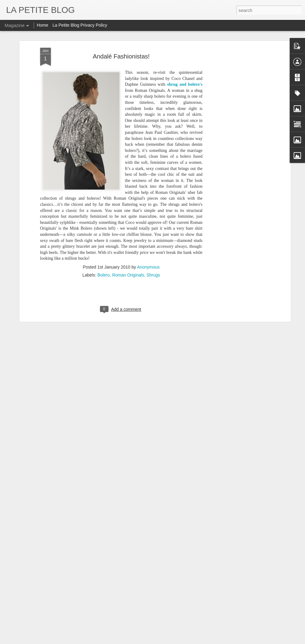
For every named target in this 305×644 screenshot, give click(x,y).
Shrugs (153, 246)
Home (42, 25)
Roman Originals (128, 246)
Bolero (104, 246)
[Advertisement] (236, 60)
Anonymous (148, 238)
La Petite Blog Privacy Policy (80, 25)
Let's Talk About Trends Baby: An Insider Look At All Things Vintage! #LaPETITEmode (119, 610)
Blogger (178, 641)
